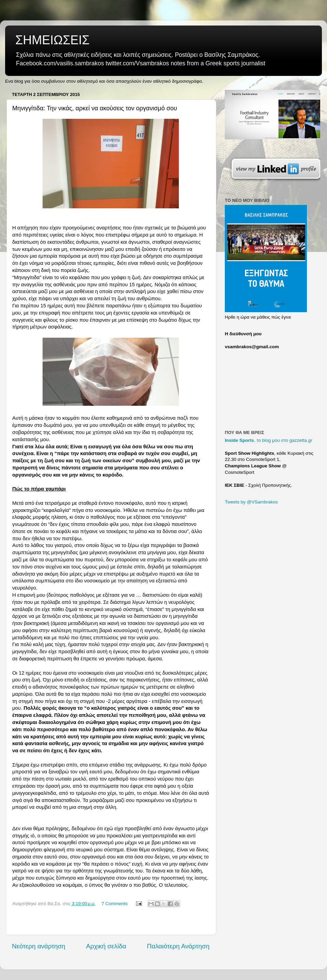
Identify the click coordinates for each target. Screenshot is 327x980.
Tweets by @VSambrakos (251, 502)
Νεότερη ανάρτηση (39, 946)
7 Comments (115, 904)
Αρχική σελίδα (106, 946)
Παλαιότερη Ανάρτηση (178, 946)
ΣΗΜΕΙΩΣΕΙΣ (52, 40)
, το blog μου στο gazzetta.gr (269, 440)
